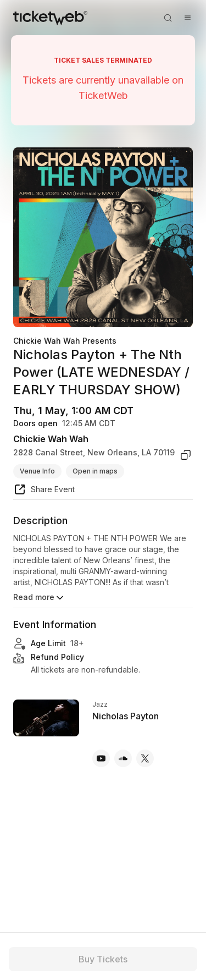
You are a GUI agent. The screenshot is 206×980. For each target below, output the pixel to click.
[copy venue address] (186, 455)
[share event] (44, 491)
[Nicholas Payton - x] (145, 758)
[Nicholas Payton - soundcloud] (123, 758)
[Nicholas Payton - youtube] (101, 758)
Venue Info (37, 471)
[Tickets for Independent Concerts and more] (50, 18)
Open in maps (95, 471)
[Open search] (168, 18)
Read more (39, 598)
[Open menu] (187, 18)
